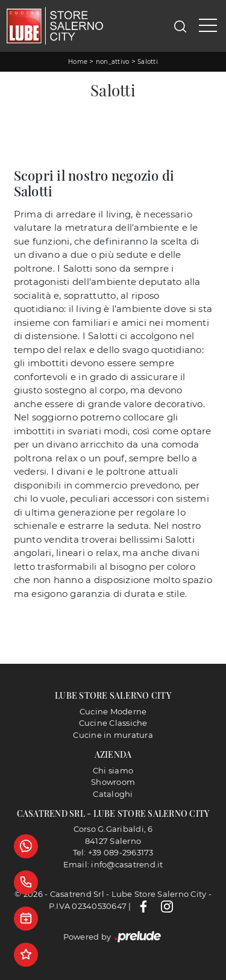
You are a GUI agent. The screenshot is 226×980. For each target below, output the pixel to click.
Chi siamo (113, 770)
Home (78, 62)
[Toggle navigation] (208, 26)
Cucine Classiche (113, 723)
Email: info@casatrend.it (113, 864)
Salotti (148, 62)
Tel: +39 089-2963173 (113, 852)
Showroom (113, 782)
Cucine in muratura (113, 735)
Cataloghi (113, 794)
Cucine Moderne (113, 711)
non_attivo (113, 62)
